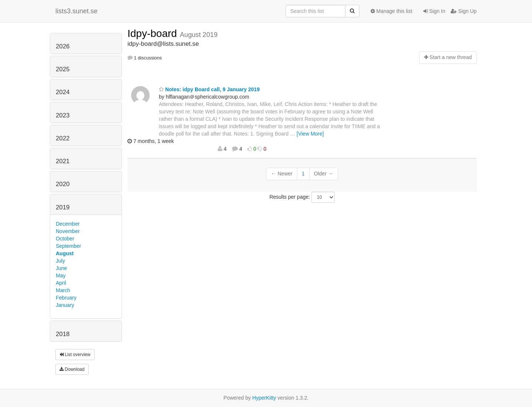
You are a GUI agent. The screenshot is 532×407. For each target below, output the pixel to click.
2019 (63, 207)
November (68, 231)
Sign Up (464, 11)
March (63, 290)
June (61, 268)
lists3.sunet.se (76, 11)
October (65, 239)
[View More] (310, 134)
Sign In (434, 11)
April (61, 283)
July (60, 261)
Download (72, 369)
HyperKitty (264, 398)
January (65, 305)
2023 (63, 115)
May (61, 276)
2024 (63, 92)
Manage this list (391, 11)
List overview (75, 355)
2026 (63, 46)
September (68, 246)
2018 (63, 334)
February (66, 298)
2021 (63, 161)
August (65, 253)
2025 (63, 69)
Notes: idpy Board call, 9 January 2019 (209, 89)
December (68, 224)
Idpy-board (154, 33)
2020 (63, 184)
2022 (63, 138)
